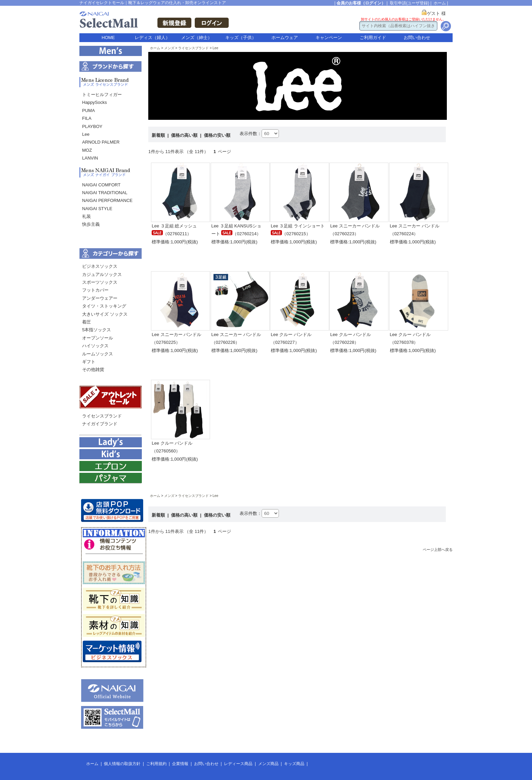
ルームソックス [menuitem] (98, 354)
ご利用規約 (156, 764)
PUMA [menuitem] (89, 110)
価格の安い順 (217, 135)
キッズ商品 (294, 764)
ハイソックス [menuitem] (95, 346)
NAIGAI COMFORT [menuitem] (101, 185)
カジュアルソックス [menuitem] (102, 274)
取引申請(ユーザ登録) (410, 3)
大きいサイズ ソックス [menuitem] (105, 314)
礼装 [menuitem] (87, 216)
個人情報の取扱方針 (122, 764)
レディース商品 (238, 764)
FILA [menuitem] (87, 118)
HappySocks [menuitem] (94, 102)
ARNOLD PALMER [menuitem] (101, 142)
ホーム (440, 3)
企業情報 (180, 764)
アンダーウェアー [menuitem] (100, 298)
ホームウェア (285, 38)
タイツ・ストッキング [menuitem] (104, 306)
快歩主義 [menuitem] (91, 224)
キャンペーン (329, 38)
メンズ (169, 48)
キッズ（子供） (241, 38)
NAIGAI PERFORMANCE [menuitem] (107, 200)
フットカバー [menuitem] (95, 290)
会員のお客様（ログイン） (361, 3)
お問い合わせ (417, 38)
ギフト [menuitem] (89, 362)
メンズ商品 (268, 764)
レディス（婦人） (152, 38)
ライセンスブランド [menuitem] (102, 416)
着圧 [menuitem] (87, 322)
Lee (216, 48)
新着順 (159, 135)
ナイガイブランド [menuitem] (100, 424)
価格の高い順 (185, 135)
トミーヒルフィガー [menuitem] (102, 95)
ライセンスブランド (193, 48)
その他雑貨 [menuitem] (93, 369)
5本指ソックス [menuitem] (97, 330)
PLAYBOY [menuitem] (92, 126)
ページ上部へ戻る (438, 550)
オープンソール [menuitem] (98, 338)
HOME (108, 38)
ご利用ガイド (373, 38)
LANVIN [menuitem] (90, 158)
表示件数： (251, 134)
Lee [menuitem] (86, 134)
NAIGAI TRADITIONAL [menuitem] (105, 193)
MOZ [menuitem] (87, 150)
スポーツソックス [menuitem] (100, 282)
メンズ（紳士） (197, 38)
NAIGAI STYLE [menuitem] (97, 209)
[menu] (110, 128)
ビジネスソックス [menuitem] (100, 266)
